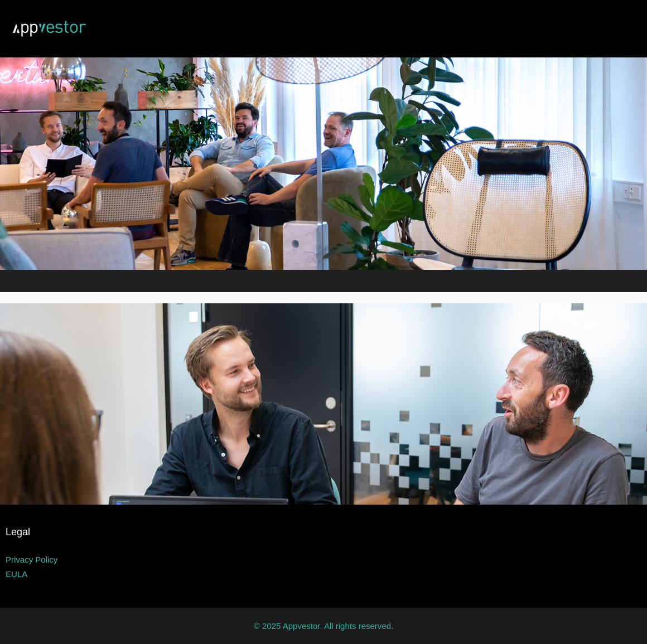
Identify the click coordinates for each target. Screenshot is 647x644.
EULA (16, 574)
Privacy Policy (32, 560)
